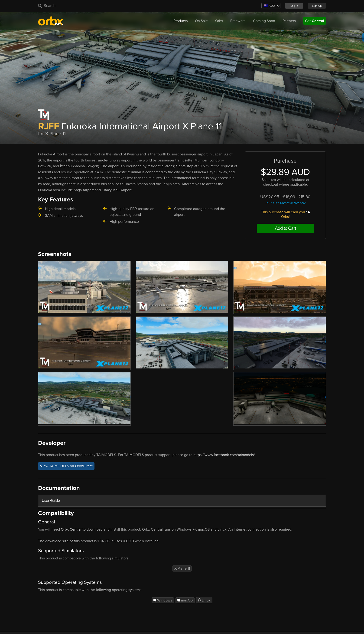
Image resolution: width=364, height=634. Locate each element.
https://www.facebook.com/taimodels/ (224, 455)
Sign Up (317, 6)
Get (315, 21)
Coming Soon (264, 21)
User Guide (51, 501)
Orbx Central (71, 529)
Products (180, 21)
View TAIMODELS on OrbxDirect (66, 466)
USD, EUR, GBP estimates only (285, 203)
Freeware (238, 21)
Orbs (219, 21)
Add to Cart (285, 228)
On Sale (201, 21)
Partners (289, 21)
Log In (294, 6)
